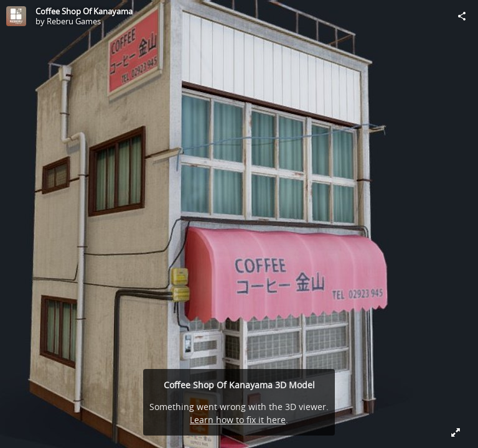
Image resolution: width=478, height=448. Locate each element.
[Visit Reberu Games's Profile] (16, 16)
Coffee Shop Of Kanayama (84, 11)
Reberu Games (74, 21)
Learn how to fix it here (238, 420)
